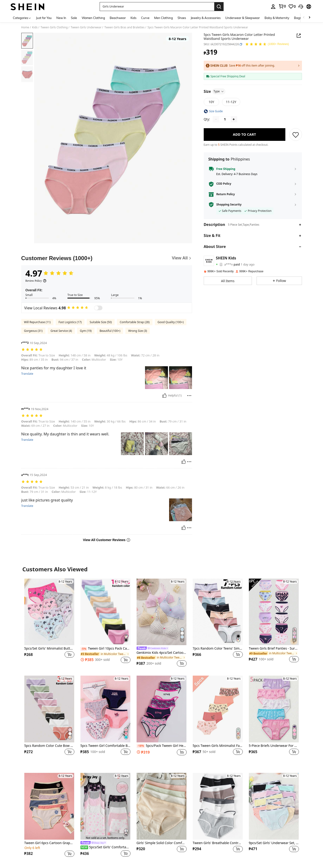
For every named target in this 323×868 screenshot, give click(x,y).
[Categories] (22, 18)
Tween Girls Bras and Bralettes (124, 27)
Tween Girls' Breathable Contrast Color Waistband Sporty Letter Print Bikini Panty (218, 843)
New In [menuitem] (61, 18)
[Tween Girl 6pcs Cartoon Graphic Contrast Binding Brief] (49, 806)
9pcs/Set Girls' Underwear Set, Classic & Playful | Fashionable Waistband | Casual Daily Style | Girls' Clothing (274, 843)
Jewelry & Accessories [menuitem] (206, 18)
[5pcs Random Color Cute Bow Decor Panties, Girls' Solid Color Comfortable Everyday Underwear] (49, 709)
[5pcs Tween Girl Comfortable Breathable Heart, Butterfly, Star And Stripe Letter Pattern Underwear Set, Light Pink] (105, 709)
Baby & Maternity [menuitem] (277, 18)
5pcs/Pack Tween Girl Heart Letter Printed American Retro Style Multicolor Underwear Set (162, 746)
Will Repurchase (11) (37, 322)
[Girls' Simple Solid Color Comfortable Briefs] (162, 806)
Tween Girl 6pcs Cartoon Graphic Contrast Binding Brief (49, 843)
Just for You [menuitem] (44, 18)
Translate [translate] (27, 374)
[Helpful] (164, 396)
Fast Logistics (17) (70, 322)
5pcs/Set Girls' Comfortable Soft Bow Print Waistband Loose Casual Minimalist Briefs (105, 847)
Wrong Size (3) (138, 331)
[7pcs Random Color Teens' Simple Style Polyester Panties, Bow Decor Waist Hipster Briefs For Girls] (218, 612)
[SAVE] (296, 135)
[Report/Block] (189, 396)
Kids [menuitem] (133, 18)
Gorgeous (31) (33, 331)
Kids (35, 27)
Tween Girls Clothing (54, 27)
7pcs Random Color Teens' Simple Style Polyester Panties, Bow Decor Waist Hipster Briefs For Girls (218, 649)
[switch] (98, 308)
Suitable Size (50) (101, 322)
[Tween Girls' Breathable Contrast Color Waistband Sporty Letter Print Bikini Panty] (218, 806)
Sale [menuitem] (74, 18)
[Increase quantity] (234, 119)
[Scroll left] (304, 18)
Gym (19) (86, 331)
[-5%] (84, 649)
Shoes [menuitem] (182, 18)
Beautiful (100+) (110, 331)
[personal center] (273, 7)
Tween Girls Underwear (86, 27)
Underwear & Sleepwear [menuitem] (243, 18)
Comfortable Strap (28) (135, 322)
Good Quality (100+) (171, 322)
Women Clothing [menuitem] (93, 18)
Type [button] (219, 91)
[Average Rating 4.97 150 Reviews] (267, 44)
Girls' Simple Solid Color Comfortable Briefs (162, 843)
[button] (157, 7)
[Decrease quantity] (216, 119)
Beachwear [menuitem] (118, 18)
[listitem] (49, 623)
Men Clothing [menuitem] (163, 18)
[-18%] (141, 746)
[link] (282, 6)
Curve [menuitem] (145, 18)
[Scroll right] (309, 18)
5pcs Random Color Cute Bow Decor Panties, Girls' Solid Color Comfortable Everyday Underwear (49, 746)
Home (25, 27)
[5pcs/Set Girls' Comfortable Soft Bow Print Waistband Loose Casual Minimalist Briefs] (105, 806)
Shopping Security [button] (229, 205)
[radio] (211, 102)
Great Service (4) (61, 331)
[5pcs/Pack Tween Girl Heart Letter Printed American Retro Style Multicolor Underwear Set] (162, 709)
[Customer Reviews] (107, 258)
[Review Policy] (36, 281)
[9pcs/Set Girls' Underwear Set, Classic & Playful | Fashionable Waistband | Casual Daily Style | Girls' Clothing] (274, 806)
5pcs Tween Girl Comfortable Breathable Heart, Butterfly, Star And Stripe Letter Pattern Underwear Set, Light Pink (105, 746)
